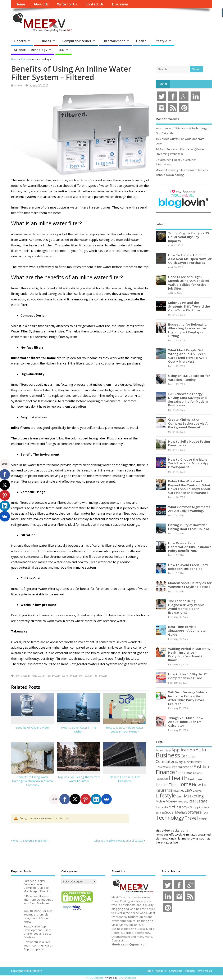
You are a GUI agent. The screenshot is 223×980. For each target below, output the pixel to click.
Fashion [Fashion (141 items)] (201, 767)
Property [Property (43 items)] (183, 802)
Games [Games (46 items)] (197, 773)
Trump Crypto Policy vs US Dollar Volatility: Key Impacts (189, 237)
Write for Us (67, 4)
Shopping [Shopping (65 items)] (197, 807)
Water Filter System (96, 676)
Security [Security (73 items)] (162, 807)
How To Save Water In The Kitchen (79, 730)
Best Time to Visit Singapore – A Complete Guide (187, 630)
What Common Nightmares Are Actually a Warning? (189, 509)
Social (163, 84)
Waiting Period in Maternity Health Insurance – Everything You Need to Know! (189, 654)
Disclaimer (120, 4)
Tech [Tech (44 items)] (205, 813)
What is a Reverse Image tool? (31, 841)
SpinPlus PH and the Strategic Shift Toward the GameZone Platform (189, 306)
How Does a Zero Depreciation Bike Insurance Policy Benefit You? (190, 547)
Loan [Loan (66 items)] (180, 796)
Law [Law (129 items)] (188, 790)
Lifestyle (160, 41)
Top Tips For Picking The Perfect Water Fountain (79, 779)
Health (141, 41)
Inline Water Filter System (46, 676)
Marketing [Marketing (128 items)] (194, 796)
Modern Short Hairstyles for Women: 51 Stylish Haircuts (190, 585)
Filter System (22, 676)
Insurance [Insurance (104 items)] (164, 790)
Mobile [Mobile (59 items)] (160, 801)
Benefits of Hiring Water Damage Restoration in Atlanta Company (33, 781)
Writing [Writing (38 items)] (202, 819)
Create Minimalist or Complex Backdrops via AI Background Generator (188, 423)
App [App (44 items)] (168, 750)
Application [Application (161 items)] (183, 750)
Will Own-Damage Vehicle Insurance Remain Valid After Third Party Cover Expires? (188, 698)
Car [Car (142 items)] (184, 756)
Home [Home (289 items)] (184, 784)
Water (65, 676)
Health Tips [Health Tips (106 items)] (166, 785)
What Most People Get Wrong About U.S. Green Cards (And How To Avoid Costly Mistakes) (188, 356)
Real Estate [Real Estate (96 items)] (198, 801)
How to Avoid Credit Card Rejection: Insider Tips (188, 567)
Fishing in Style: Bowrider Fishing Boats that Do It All (189, 527)
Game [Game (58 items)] (188, 773)
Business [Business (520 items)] (168, 755)
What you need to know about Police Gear (119, 841)
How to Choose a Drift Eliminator (125, 779)
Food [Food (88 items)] (180, 773)
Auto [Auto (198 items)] (201, 750)
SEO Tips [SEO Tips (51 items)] (184, 807)
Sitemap (190, 971)
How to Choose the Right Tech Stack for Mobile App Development (189, 463)
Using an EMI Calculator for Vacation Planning (189, 377)
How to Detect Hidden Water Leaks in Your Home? (125, 730)
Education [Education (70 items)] (163, 767)
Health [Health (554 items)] (178, 778)
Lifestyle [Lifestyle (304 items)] (166, 795)
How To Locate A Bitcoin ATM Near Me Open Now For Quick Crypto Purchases (190, 259)
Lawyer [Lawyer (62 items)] (198, 790)
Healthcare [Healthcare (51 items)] (195, 779)
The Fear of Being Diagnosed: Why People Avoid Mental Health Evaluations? (186, 607)
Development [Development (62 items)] (193, 762)
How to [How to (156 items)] (199, 784)
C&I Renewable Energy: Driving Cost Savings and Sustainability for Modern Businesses (188, 400)
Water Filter (77, 676)
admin (18, 85)
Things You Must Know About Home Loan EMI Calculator (186, 722)
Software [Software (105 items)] (194, 812)
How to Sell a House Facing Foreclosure (189, 443)
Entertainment (114, 41)
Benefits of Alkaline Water (33, 728)
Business (44, 41)
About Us (41, 4)
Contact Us (95, 4)
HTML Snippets (95, 978)
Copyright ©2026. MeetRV (26, 971)
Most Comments (167, 119)
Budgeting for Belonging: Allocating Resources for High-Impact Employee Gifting (188, 330)
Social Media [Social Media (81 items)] (175, 812)
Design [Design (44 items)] (179, 762)
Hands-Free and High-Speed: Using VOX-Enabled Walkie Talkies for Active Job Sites (189, 283)
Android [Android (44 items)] (160, 750)
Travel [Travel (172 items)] (191, 818)
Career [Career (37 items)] (192, 757)
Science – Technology (31, 50)
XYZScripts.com (128, 978)
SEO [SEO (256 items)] (173, 806)
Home (20, 4)
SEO (62, 50)
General (20, 41)
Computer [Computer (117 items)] (165, 761)
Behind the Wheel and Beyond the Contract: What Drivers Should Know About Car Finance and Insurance (189, 487)
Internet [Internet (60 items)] (179, 790)
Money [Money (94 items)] (171, 801)
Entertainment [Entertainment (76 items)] (182, 767)
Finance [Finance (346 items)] (165, 772)
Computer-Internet (77, 41)
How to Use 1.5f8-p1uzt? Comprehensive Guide (187, 676)
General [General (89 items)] (162, 779)
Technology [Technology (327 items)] (170, 818)
